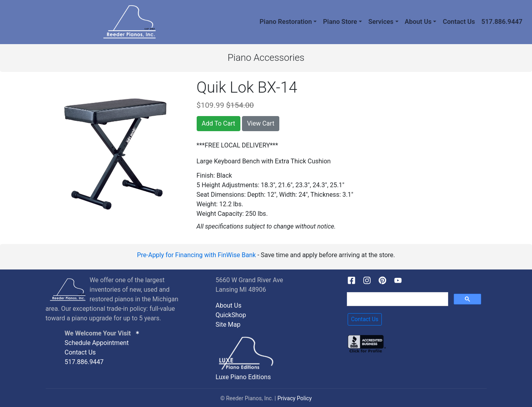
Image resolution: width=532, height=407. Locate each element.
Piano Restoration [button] (286, 22)
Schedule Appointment (97, 343)
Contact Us (459, 22)
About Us (229, 305)
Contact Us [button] (365, 319)
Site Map (228, 325)
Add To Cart (219, 123)
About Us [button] (418, 22)
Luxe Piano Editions (243, 377)
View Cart (261, 123)
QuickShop (231, 315)
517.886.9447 (502, 22)
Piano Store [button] (340, 22)
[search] (397, 299)
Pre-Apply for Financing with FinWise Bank (196, 255)
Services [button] (381, 22)
